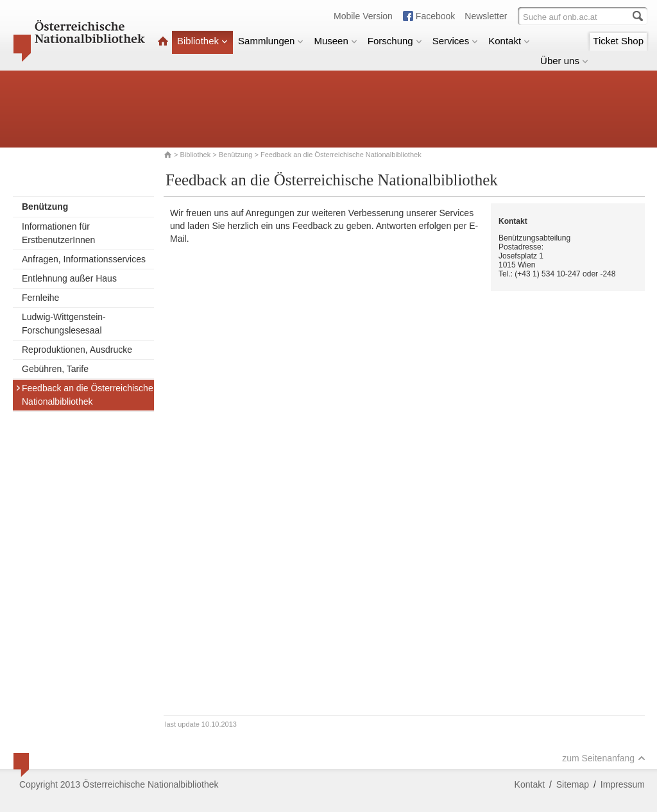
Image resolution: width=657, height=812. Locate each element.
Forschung (395, 41)
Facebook (435, 16)
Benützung (236, 155)
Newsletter (486, 16)
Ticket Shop (618, 41)
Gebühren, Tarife (55, 369)
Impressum (623, 784)
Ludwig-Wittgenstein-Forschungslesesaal (64, 324)
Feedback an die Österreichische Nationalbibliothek (84, 395)
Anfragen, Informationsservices (84, 259)
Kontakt (509, 41)
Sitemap (573, 784)
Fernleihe (40, 298)
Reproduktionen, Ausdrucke (77, 350)
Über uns (564, 61)
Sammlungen (271, 41)
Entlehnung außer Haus (69, 278)
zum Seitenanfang (604, 758)
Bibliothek (202, 41)
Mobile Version (363, 16)
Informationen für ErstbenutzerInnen (58, 233)
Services (456, 41)
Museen (335, 41)
